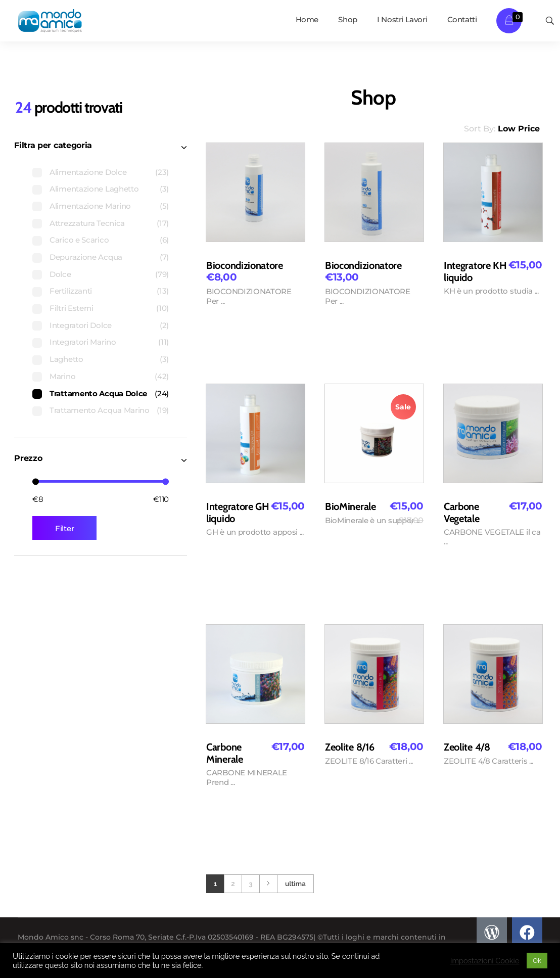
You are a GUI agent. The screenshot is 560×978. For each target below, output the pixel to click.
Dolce (60, 274)
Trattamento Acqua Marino (100, 410)
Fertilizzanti (71, 291)
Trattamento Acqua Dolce (98, 393)
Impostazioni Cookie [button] (485, 961)
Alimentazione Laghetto (94, 189)
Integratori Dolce (81, 325)
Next (268, 884)
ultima (295, 883)
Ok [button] (537, 961)
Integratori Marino (83, 342)
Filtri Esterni (72, 308)
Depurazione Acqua (86, 257)
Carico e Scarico (79, 240)
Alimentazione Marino (90, 206)
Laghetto (66, 359)
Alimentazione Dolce (88, 172)
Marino (62, 376)
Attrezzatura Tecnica (87, 223)
